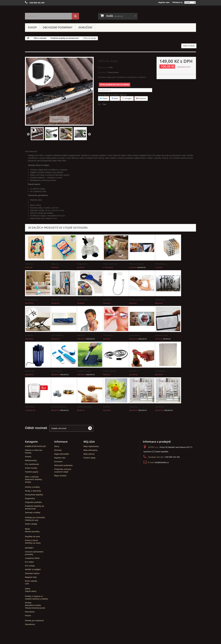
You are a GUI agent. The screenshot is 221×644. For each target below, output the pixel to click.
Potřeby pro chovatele (35, 517)
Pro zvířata (30, 566)
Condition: (103, 72)
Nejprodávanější (62, 454)
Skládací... (30, 335)
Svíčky (28, 482)
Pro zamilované (32, 464)
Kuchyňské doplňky (34, 495)
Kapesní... (82, 335)
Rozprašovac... (32, 300)
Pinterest (141, 98)
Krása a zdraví (31, 540)
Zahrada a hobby (33, 512)
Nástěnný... (161, 300)
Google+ (127, 98)
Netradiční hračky (33, 605)
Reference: (103, 68)
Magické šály (31, 577)
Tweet (104, 98)
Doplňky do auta (32, 536)
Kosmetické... (136, 335)
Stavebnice (30, 624)
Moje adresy (89, 454)
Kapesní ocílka (84, 371)
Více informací (31, 151)
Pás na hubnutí (136, 264)
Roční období (31, 581)
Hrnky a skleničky (33, 491)
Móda (27, 529)
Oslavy (28, 457)
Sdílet (115, 98)
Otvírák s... (134, 371)
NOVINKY (29, 548)
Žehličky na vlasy (33, 543)
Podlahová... (161, 371)
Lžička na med (84, 407)
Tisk (104, 104)
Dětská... (107, 407)
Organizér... (83, 264)
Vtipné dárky (31, 591)
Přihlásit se (178, 2)
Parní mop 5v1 (110, 264)
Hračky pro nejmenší (34, 621)
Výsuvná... (134, 407)
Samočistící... (58, 371)
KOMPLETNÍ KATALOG (35, 446)
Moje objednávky (91, 446)
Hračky (28, 453)
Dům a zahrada (32, 477)
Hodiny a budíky (32, 487)
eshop (32, 27)
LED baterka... (58, 335)
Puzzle (28, 616)
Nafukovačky (31, 460)
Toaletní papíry (32, 472)
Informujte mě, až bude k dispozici (112, 95)
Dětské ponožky (32, 532)
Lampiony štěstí (32, 558)
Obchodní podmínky (58, 27)
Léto (27, 584)
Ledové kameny (59, 407)
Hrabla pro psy (32, 520)
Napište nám (164, 2)
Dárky (28, 589)
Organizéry (30, 498)
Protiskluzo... (161, 264)
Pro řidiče (29, 562)
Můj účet (89, 442)
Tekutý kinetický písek (35, 608)
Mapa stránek (60, 476)
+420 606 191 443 (172, 457)
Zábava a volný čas (34, 450)
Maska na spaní (137, 300)
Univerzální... (83, 300)
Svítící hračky (31, 468)
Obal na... (30, 264)
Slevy (57, 446)
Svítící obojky (31, 524)
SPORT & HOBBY (33, 570)
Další (89, 134)
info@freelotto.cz (162, 462)
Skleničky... (30, 407)
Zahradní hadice (32, 573)
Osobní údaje (89, 458)
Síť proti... (56, 300)
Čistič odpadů (110, 371)
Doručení (85, 27)
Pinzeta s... (108, 335)
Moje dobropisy (90, 450)
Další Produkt (189, 46)
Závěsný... (108, 300)
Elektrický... (31, 371)
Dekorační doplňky (33, 479)
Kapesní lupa (162, 335)
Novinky (58, 450)
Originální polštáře (33, 502)
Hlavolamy (30, 612)
